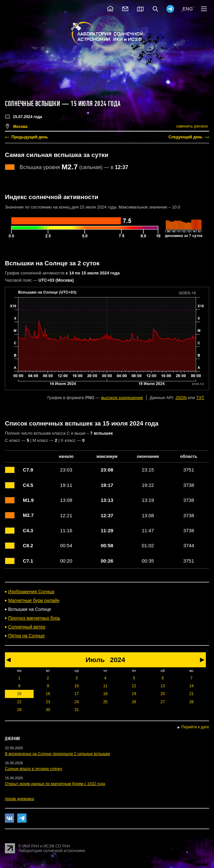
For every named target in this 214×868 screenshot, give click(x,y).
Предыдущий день (30, 137)
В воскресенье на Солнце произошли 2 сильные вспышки (57, 754)
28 (191, 702)
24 (76, 702)
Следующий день (185, 137)
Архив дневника (19, 799)
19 (134, 694)
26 (134, 702)
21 (191, 694)
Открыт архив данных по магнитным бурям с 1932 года (55, 784)
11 (105, 686)
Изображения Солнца (31, 592)
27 (163, 702)
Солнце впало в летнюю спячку (33, 769)
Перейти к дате (195, 727)
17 (76, 694)
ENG (188, 9)
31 (76, 710)
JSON (181, 398)
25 (105, 702)
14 (191, 686)
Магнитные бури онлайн (34, 600)
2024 (118, 660)
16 (48, 694)
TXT (200, 398)
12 (134, 686)
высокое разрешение (122, 398)
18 (105, 694)
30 (48, 710)
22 (19, 702)
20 (163, 694)
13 (163, 686)
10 (76, 686)
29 (19, 710)
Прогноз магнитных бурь (34, 618)
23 (48, 702)
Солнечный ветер (27, 627)
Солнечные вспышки (32, 104)
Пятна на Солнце (26, 636)
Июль (95, 660)
